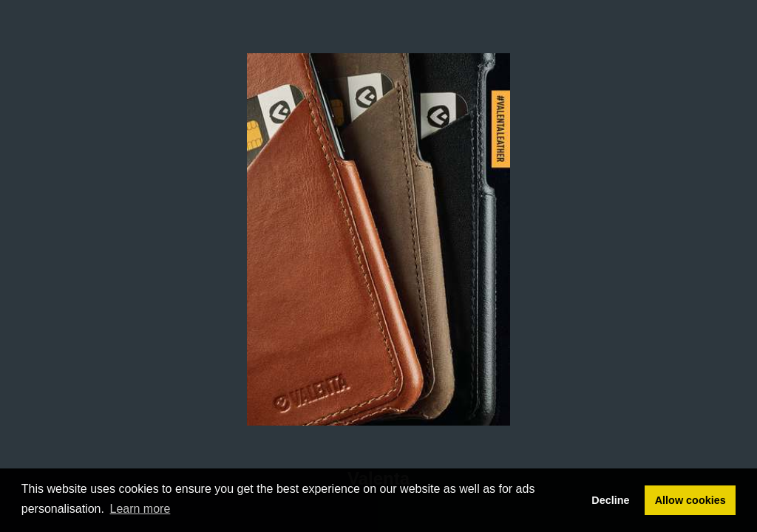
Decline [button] (610, 500)
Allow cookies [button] (690, 500)
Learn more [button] (140, 509)
